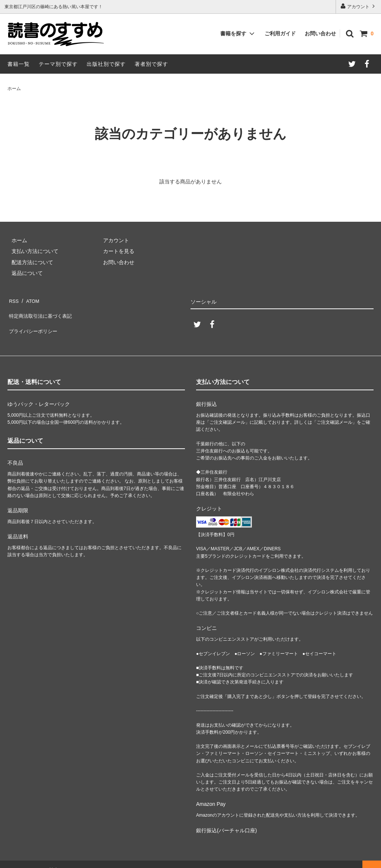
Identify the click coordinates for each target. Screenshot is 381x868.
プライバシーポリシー (33, 321)
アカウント (358, 6)
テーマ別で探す (58, 64)
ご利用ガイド (280, 33)
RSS (13, 299)
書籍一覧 (19, 64)
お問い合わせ (320, 33)
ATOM (30, 299)
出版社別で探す (106, 64)
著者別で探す (151, 64)
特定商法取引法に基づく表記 (41, 310)
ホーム (14, 89)
